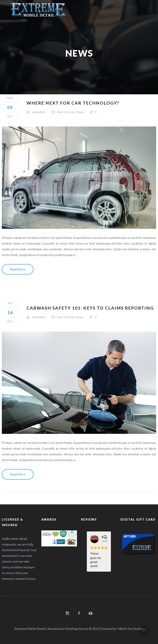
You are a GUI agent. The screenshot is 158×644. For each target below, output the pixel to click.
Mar (10, 98)
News (80, 112)
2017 (10, 116)
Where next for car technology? (73, 103)
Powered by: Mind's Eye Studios (122, 629)
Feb (10, 303)
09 (10, 107)
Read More (18, 269)
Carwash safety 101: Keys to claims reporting (90, 308)
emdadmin (39, 112)
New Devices (66, 112)
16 (10, 312)
